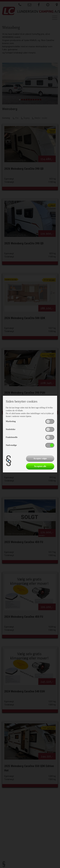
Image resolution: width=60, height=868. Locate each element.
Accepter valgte (40, 458)
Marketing (11, 421)
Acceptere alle (40, 466)
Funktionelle (12, 437)
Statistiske (11, 429)
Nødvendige (11, 445)
